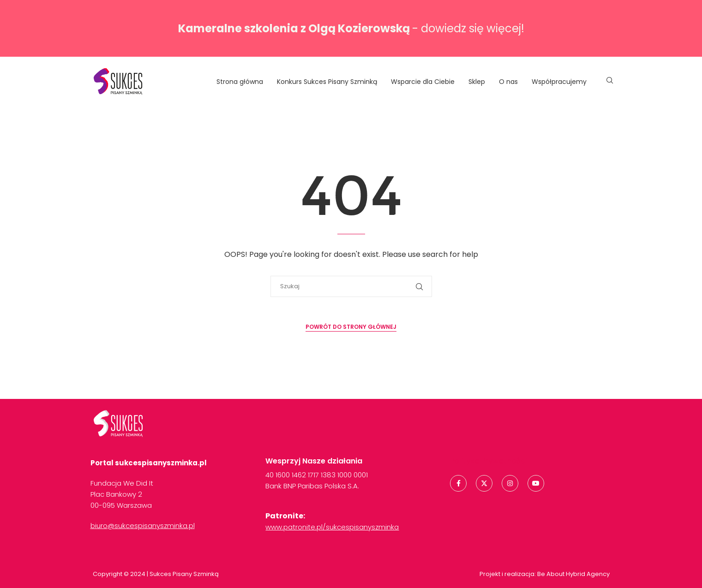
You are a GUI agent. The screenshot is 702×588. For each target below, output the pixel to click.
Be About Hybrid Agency (573, 574)
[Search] (610, 82)
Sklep (477, 82)
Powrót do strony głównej (351, 327)
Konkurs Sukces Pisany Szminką (327, 82)
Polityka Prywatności (489, 461)
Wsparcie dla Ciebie (423, 82)
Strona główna (240, 82)
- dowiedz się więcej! (351, 28)
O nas (508, 82)
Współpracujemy (559, 82)
